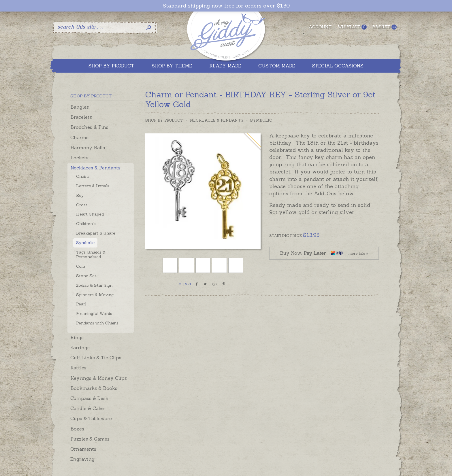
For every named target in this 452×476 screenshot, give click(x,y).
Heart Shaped (90, 214)
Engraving (82, 459)
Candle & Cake (87, 408)
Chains (83, 176)
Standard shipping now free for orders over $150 (226, 6)
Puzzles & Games (90, 439)
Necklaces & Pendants (95, 168)
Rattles (78, 368)
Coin (81, 266)
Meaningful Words (94, 313)
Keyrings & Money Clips (99, 378)
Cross (82, 205)
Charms (79, 137)
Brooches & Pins (89, 127)
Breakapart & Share (96, 233)
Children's (86, 224)
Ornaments (83, 449)
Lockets (79, 158)
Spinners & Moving (95, 295)
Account (320, 27)
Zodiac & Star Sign (94, 285)
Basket (385, 27)
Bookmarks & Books (94, 388)
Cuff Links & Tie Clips (96, 358)
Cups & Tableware (91, 418)
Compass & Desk (89, 398)
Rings (77, 337)
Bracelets (81, 117)
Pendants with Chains (97, 323)
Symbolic (85, 243)
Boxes (77, 429)
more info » (358, 253)
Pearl (81, 304)
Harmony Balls (88, 148)
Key (80, 195)
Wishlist (352, 27)
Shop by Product (164, 120)
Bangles (80, 107)
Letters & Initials (93, 186)
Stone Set (86, 276)
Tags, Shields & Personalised (91, 255)
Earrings (80, 347)
